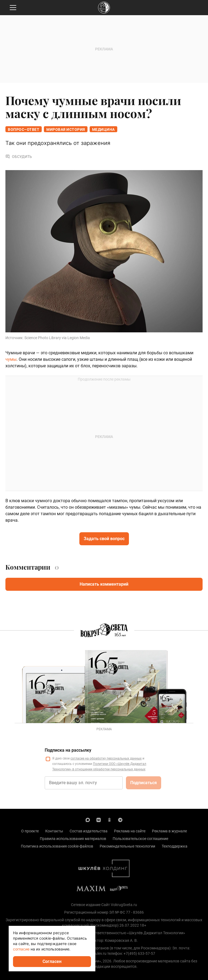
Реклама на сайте (130, 831)
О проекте (30, 831)
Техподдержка (175, 846)
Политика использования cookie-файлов (57, 846)
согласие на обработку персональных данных (106, 758)
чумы (11, 359)
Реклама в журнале (169, 831)
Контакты (54, 831)
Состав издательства (89, 831)
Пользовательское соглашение (140, 839)
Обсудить (19, 157)
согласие (21, 949)
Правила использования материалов (73, 839)
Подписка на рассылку (68, 750)
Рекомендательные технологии (127, 846)
